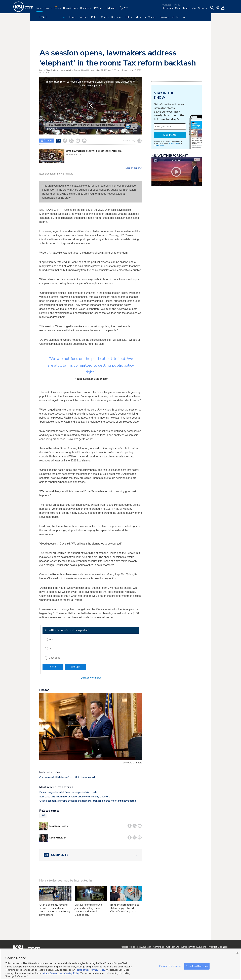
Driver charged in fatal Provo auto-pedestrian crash (68, 792)
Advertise (159, 947)
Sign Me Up (170, 135)
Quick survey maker (91, 678)
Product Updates (218, 947)
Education (140, 17)
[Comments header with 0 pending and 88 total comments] (91, 855)
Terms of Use (173, 143)
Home (73, 17)
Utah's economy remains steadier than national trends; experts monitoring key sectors (88, 801)
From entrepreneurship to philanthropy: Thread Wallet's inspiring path (125, 908)
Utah (43, 815)
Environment (167, 17)
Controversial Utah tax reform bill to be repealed (67, 777)
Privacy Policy (159, 145)
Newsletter (144, 947)
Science (153, 17)
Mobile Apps (128, 947)
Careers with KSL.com (193, 947)
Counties (84, 17)
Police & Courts (100, 17)
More (180, 17)
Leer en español (134, 168)
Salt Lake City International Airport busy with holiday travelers (75, 797)
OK (237, 953)
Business (116, 17)
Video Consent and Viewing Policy (61, 973)
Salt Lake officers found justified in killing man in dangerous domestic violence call (88, 910)
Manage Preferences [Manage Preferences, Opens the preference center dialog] (170, 966)
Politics (128, 17)
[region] (120, 964)
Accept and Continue (197, 966)
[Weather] (124, 9)
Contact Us (173, 947)
